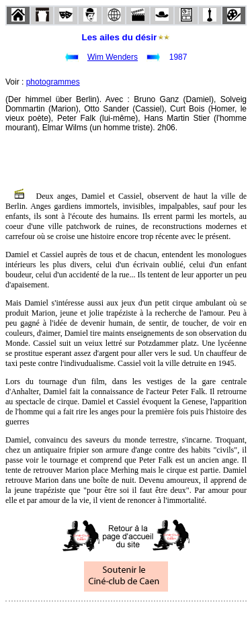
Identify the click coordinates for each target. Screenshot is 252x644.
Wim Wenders (113, 57)
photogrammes (53, 82)
